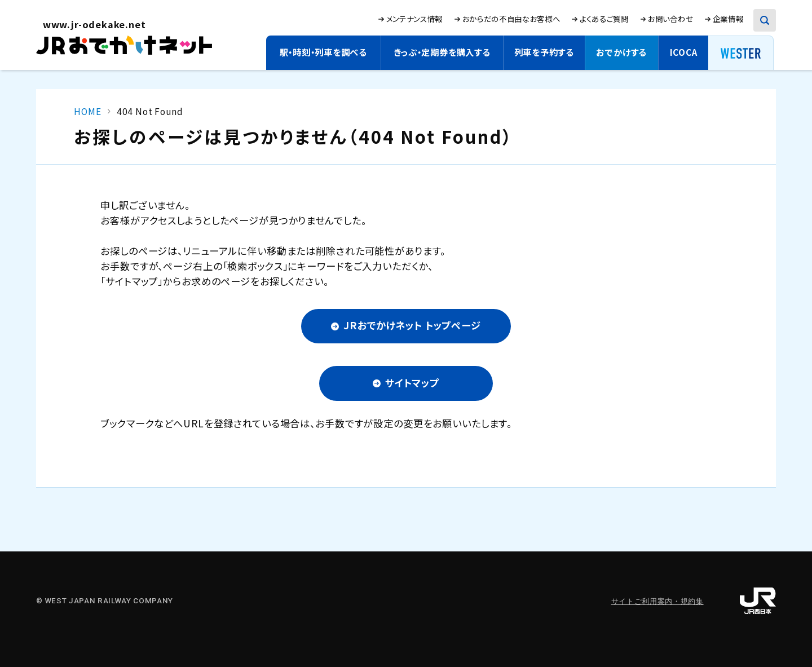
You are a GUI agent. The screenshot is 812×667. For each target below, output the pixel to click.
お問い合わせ (670, 19)
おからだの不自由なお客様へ (511, 19)
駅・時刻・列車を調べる (323, 52)
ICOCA (684, 52)
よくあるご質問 (604, 19)
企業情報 (728, 19)
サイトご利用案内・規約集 (657, 601)
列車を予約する (544, 52)
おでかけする (621, 52)
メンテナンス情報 (414, 19)
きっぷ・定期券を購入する (442, 52)
